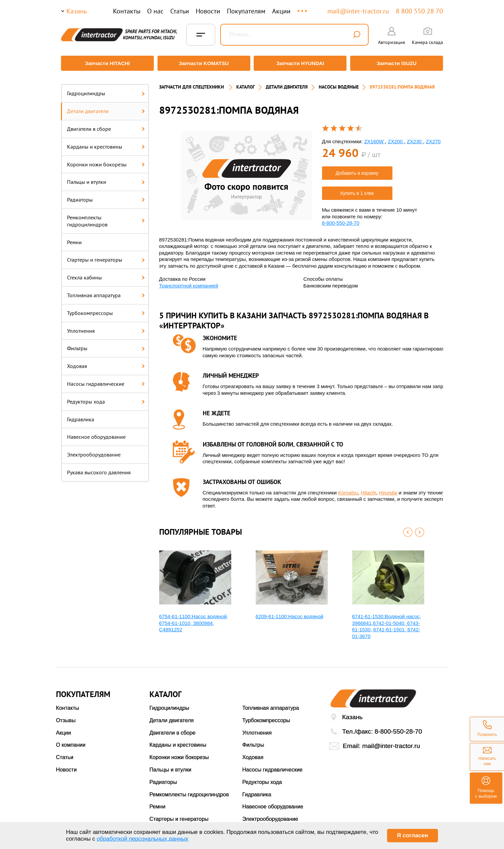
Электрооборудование (94, 452)
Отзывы (66, 717)
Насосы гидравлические (106, 381)
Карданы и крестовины (106, 143)
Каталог (245, 84)
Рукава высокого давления (99, 469)
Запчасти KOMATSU (203, 63)
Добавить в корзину (357, 170)
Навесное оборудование (96, 434)
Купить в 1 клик (357, 190)
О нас (155, 11)
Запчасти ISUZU (398, 63)
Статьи (180, 11)
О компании (71, 742)
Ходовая (106, 363)
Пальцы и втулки (106, 179)
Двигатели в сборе (106, 126)
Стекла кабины (106, 274)
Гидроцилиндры (106, 90)
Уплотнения (106, 327)
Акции (281, 11)
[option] (247, 172)
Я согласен (412, 835)
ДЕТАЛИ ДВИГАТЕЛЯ (287, 84)
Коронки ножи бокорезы (106, 161)
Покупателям (246, 11)
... (303, 8)
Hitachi (368, 489)
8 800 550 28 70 (419, 11)
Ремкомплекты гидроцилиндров (106, 218)
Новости (208, 11)
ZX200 (396, 138)
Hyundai (388, 489)
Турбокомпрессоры (106, 310)
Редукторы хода (106, 398)
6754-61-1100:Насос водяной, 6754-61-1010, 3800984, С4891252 (194, 620)
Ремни (74, 239)
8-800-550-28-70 (341, 220)
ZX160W (374, 138)
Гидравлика (81, 416)
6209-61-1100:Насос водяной (290, 613)
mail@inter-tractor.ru (358, 11)
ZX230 (415, 138)
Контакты (127, 11)
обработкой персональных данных (142, 839)
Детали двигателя (106, 108)
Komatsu (348, 489)
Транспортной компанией (189, 282)
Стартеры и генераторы (106, 257)
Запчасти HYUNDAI (301, 63)
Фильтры (106, 345)
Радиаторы (106, 197)
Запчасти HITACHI (106, 63)
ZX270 (433, 138)
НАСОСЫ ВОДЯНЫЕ (339, 84)
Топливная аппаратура (106, 292)
